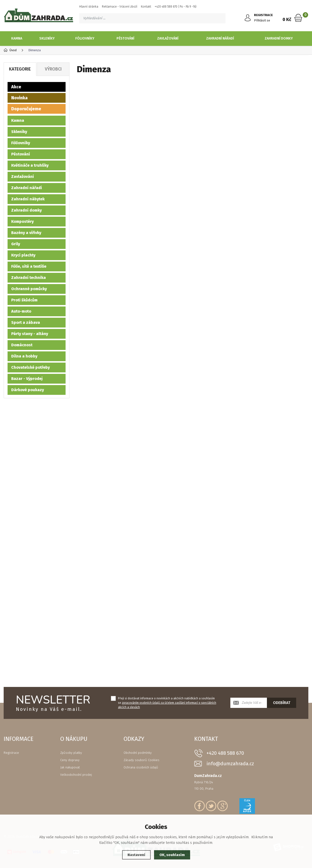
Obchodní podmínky (138, 752)
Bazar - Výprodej (27, 378)
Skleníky (47, 38)
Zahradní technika (29, 277)
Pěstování (125, 38)
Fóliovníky (85, 38)
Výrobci (53, 69)
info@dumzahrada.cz (230, 763)
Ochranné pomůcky (29, 289)
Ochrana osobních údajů (141, 767)
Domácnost (22, 345)
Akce (16, 87)
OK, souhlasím (172, 855)
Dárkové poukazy (28, 390)
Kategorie (20, 69)
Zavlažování (168, 38)
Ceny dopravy (70, 760)
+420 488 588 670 (225, 753)
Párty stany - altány (30, 333)
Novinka (19, 98)
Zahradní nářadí (220, 38)
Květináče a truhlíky (30, 165)
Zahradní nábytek (28, 199)
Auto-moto (21, 311)
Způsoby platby (71, 752)
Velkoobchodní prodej (76, 774)
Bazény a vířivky (26, 232)
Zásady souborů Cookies (141, 760)
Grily (16, 244)
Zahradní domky (279, 38)
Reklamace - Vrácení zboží (120, 7)
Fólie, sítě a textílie (29, 266)
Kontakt (146, 7)
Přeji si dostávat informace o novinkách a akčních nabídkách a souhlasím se (167, 703)
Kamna (17, 38)
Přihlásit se (262, 20)
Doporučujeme (26, 109)
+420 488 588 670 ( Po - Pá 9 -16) (176, 7)
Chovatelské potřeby (30, 367)
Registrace (11, 752)
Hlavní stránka (89, 7)
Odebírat (282, 702)
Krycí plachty (23, 255)
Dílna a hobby (24, 356)
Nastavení (136, 855)
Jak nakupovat (70, 767)
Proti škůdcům (24, 300)
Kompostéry (22, 221)
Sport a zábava (26, 322)
